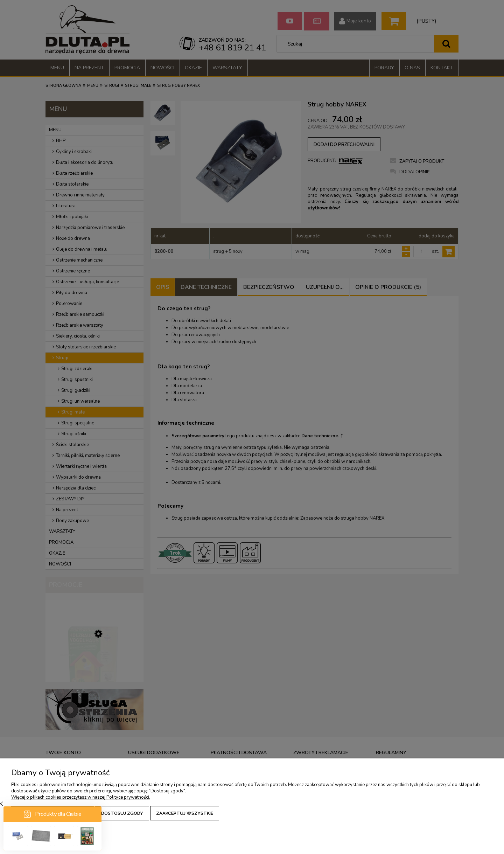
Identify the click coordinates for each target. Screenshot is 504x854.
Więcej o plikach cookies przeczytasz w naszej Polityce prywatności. (81, 797)
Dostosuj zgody (122, 813)
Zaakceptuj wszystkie (185, 813)
